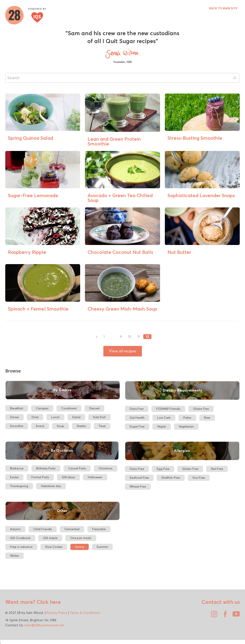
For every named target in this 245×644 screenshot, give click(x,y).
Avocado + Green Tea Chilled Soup (120, 198)
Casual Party (77, 468)
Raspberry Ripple (27, 252)
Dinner (14, 417)
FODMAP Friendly (168, 409)
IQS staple (50, 538)
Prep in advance (21, 547)
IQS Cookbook (20, 538)
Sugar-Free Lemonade (33, 195)
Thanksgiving (19, 486)
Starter (81, 426)
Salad (76, 417)
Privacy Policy (57, 613)
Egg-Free (163, 469)
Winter (14, 556)
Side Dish (99, 417)
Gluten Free (201, 409)
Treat (102, 426)
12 (147, 337)
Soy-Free (199, 478)
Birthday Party (46, 468)
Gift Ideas (68, 477)
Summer (102, 547)
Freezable (99, 529)
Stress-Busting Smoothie (195, 138)
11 (139, 337)
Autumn (15, 529)
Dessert (94, 408)
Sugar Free (137, 426)
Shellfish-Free (171, 478)
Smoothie (17, 426)
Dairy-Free (137, 469)
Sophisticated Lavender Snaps (201, 195)
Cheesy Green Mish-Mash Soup (122, 309)
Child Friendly (43, 529)
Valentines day (51, 486)
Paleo (187, 418)
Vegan (162, 426)
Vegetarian (186, 426)
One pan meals (81, 538)
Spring (80, 547)
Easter (14, 477)
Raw (207, 418)
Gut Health (137, 418)
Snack (40, 426)
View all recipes (123, 351)
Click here (48, 602)
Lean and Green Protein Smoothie (114, 141)
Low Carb (164, 418)
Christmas (106, 468)
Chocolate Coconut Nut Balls (120, 252)
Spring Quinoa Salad (31, 138)
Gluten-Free (190, 469)
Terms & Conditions (85, 613)
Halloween (95, 477)
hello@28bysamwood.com (44, 625)
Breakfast (17, 408)
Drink (35, 417)
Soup (61, 426)
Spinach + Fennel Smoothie (38, 309)
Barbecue (17, 468)
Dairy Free (137, 409)
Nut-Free (217, 469)
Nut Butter (179, 252)
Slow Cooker (54, 547)
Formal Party (40, 477)
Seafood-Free (139, 478)
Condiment (69, 408)
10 (130, 337)
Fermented (72, 529)
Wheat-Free (138, 486)
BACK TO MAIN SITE (223, 8)
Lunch (55, 417)
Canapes (42, 408)
